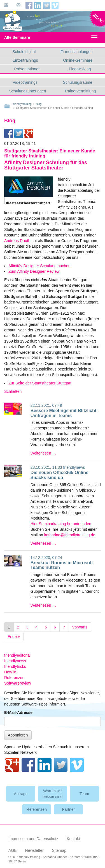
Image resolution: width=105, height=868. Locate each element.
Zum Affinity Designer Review (34, 271)
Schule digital (24, 52)
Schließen (13, 391)
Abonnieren (18, 735)
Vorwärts (80, 627)
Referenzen (14, 678)
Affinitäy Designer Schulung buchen (39, 266)
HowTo (10, 672)
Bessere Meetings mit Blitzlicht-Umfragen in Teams (64, 413)
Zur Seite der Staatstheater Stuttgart (40, 383)
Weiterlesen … (43, 453)
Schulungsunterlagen (28, 91)
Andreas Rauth (17, 241)
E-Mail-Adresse (18, 712)
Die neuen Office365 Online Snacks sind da (60, 475)
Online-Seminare (78, 60)
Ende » (14, 637)
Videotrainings (25, 82)
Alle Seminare (22, 37)
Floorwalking (80, 69)
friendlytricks (15, 666)
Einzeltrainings (25, 60)
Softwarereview (18, 683)
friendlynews (74, 467)
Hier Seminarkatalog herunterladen (61, 524)
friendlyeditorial (17, 655)
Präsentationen (27, 69)
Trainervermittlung (80, 91)
